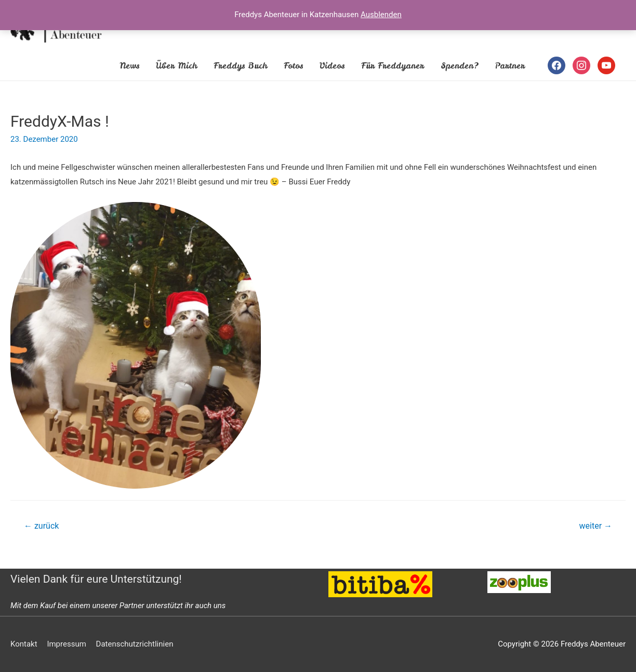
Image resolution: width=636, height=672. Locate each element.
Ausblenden (381, 15)
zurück (41, 526)
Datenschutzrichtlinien (135, 644)
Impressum (66, 644)
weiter (596, 526)
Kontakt (24, 644)
